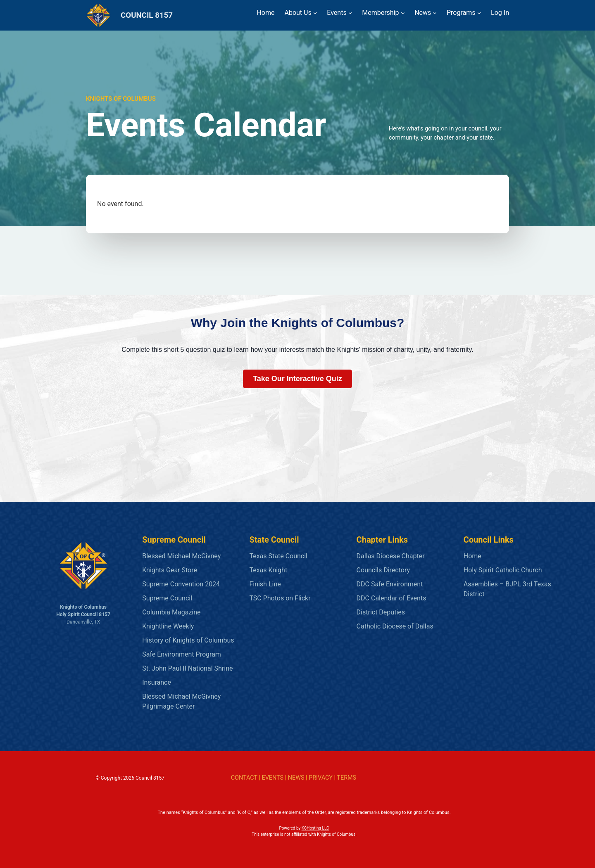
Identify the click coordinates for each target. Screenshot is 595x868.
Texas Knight (268, 570)
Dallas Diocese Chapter (391, 556)
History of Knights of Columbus (188, 640)
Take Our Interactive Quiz (297, 379)
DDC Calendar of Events (392, 598)
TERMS (346, 778)
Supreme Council (167, 598)
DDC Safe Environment (390, 584)
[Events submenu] (350, 13)
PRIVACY (321, 778)
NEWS (296, 778)
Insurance (157, 682)
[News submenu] (435, 13)
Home (472, 556)
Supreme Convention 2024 (181, 584)
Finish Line (265, 584)
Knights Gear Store (170, 570)
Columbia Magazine (171, 612)
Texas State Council (278, 556)
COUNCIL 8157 (147, 15)
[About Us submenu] (315, 13)
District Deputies (381, 612)
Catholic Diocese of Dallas (395, 626)
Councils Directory (383, 570)
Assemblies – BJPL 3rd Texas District (507, 589)
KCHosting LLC (315, 828)
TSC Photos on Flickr (280, 598)
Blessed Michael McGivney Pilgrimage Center (181, 701)
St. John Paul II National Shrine (187, 668)
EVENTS (273, 778)
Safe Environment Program (182, 654)
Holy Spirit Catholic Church (503, 570)
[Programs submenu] (479, 13)
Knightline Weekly (168, 626)
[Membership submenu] (403, 13)
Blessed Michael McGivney (181, 556)
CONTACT (244, 778)
